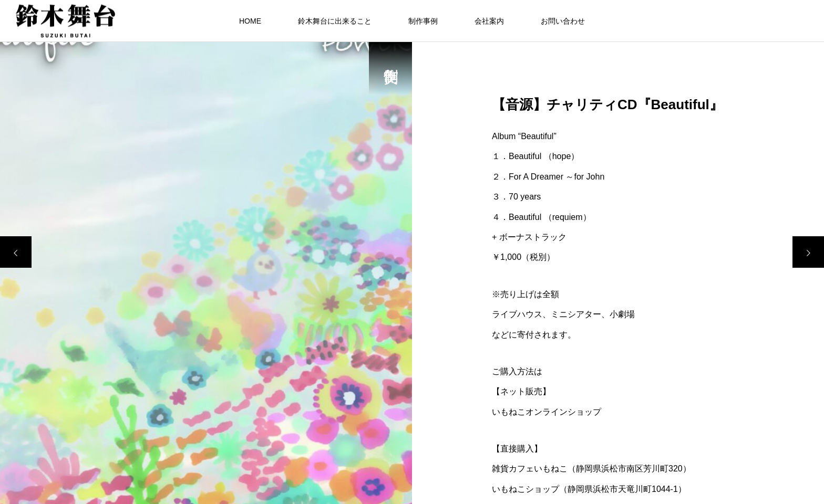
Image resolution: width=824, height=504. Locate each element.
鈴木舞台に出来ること (335, 21)
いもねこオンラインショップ (547, 412)
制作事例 (423, 21)
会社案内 (489, 21)
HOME (250, 21)
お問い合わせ (563, 21)
